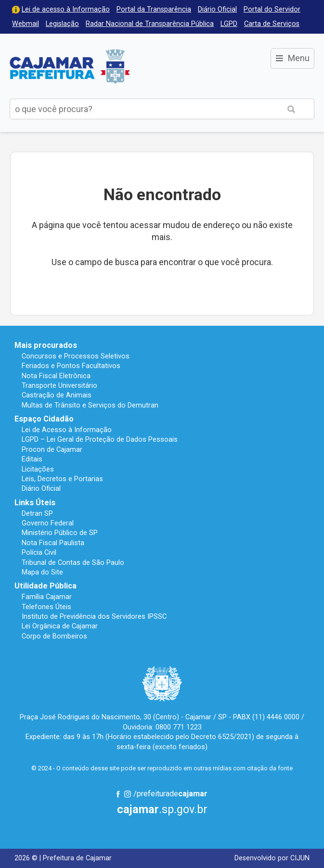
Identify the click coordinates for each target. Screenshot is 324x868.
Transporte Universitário (59, 385)
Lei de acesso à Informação (66, 9)
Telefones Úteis (46, 607)
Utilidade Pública (45, 586)
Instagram (128, 794)
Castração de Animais (57, 395)
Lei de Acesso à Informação (67, 430)
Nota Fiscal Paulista (53, 543)
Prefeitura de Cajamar (70, 66)
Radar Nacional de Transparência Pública (150, 24)
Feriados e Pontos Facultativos (71, 366)
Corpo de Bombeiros (54, 636)
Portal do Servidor (272, 9)
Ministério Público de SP (60, 533)
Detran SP (37, 513)
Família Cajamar (47, 597)
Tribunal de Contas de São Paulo (73, 562)
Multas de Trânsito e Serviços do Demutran (90, 405)
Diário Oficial (217, 9)
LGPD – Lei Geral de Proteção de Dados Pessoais (100, 439)
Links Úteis (35, 503)
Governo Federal (48, 523)
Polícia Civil (39, 552)
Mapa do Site (42, 572)
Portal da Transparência (154, 9)
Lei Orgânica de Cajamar (60, 626)
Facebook (118, 794)
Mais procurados (46, 345)
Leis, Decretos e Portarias (62, 479)
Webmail (26, 24)
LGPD (229, 24)
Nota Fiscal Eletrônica (56, 376)
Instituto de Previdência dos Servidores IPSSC (94, 616)
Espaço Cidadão (44, 419)
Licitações (38, 469)
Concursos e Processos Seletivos (76, 356)
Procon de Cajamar (52, 449)
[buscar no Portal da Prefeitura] (139, 109)
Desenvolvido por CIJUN (272, 858)
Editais (32, 459)
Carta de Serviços (272, 24)
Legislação (62, 24)
